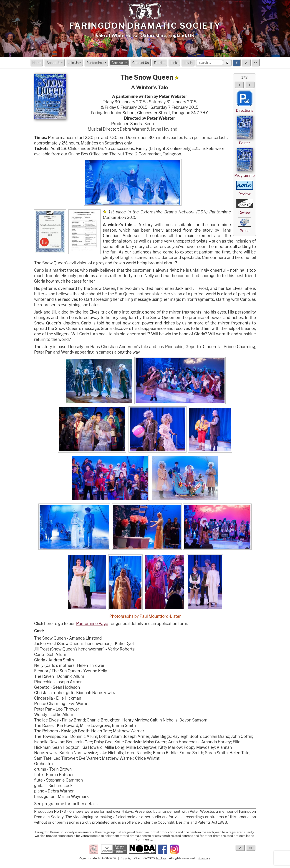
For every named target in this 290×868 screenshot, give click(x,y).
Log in (188, 62)
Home (37, 62)
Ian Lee (161, 858)
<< (256, 62)
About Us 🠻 (55, 62)
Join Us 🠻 (75, 62)
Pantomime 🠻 (96, 62)
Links (175, 62)
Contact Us (141, 62)
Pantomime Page (92, 624)
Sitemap (204, 858)
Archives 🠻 (119, 62)
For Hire (160, 62)
